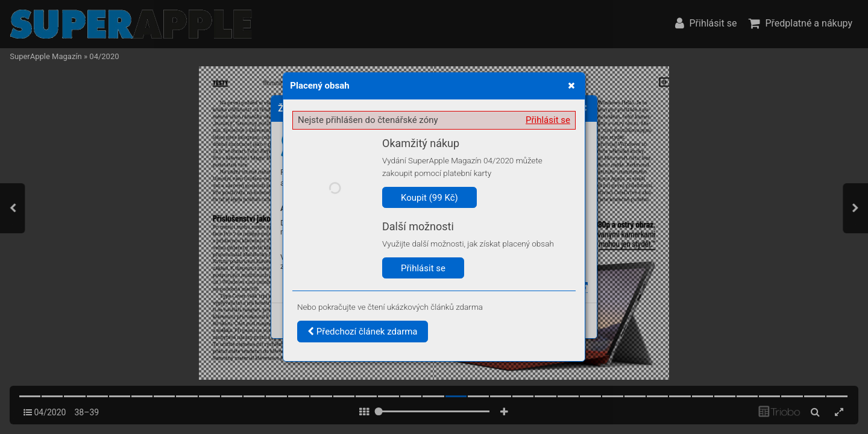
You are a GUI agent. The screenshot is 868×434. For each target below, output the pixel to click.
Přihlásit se (548, 120)
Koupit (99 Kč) (429, 198)
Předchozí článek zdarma (363, 332)
